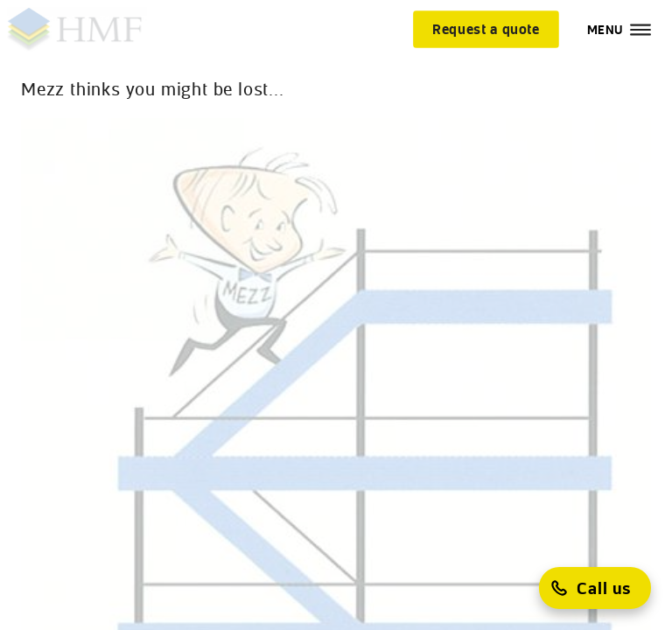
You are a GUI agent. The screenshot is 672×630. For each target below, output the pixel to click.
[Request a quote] (486, 29)
